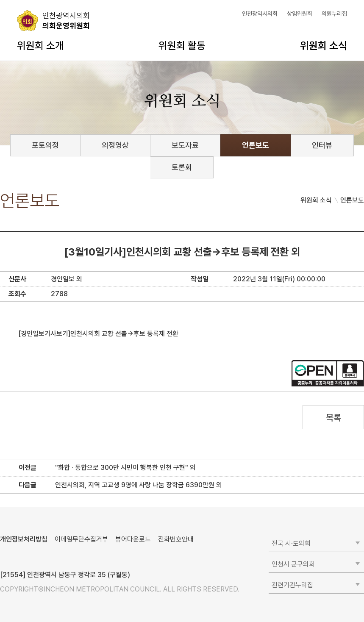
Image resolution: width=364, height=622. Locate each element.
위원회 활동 (182, 46)
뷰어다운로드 (133, 539)
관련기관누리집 (292, 585)
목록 (333, 418)
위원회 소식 (324, 46)
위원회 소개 (40, 46)
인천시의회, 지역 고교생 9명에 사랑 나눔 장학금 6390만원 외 (139, 485)
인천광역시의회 (260, 14)
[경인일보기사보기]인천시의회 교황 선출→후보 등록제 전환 (98, 334)
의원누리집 (334, 14)
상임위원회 (300, 14)
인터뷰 (322, 145)
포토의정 (45, 145)
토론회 (182, 167)
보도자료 (185, 145)
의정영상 (115, 145)
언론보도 (256, 145)
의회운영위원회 (66, 20)
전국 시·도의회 (291, 543)
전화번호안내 (176, 539)
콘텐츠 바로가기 (22, 0)
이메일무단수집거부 (81, 539)
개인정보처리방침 (24, 539)
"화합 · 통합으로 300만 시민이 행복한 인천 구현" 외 (125, 468)
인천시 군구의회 (293, 564)
